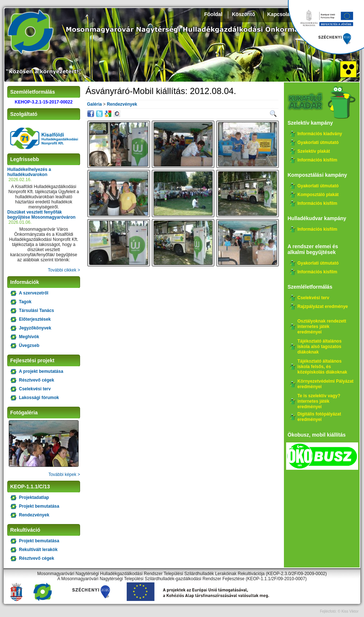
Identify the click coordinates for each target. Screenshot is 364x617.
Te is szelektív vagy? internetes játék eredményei (319, 401)
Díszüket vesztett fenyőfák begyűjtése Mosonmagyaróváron (41, 215)
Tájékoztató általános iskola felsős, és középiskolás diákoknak (322, 367)
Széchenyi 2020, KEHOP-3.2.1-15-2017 (326, 27)
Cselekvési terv (35, 389)
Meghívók (29, 337)
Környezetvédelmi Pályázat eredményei (325, 384)
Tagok (25, 302)
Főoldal (213, 14)
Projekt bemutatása (39, 506)
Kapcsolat (279, 14)
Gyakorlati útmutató (318, 142)
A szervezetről (34, 293)
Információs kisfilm (317, 160)
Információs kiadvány (320, 134)
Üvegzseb (29, 345)
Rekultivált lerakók (38, 550)
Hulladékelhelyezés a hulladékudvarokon (29, 172)
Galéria (94, 104)
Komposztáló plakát (318, 195)
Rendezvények (34, 515)
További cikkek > (64, 270)
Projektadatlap (34, 497)
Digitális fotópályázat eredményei (319, 417)
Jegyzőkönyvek (35, 328)
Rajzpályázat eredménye (323, 306)
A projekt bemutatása (41, 371)
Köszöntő (244, 14)
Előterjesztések (35, 319)
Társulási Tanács (37, 311)
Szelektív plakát (314, 151)
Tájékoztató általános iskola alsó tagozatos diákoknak (319, 347)
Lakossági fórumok (39, 398)
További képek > (64, 475)
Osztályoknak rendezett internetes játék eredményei (322, 327)
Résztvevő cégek (37, 380)
